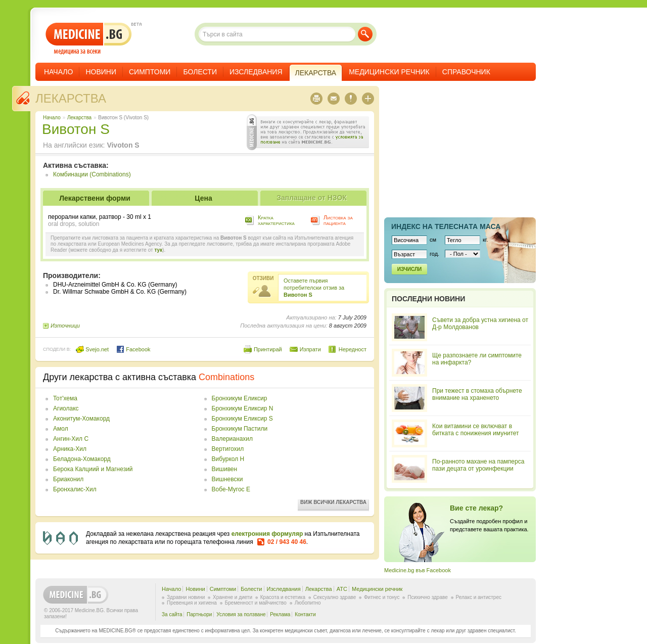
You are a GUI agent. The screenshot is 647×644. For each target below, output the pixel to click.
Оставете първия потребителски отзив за (314, 288)
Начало (58, 72)
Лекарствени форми (95, 198)
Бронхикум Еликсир (240, 398)
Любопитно (308, 603)
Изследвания (256, 72)
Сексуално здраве (335, 597)
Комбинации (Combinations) (92, 174)
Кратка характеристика (276, 220)
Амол (61, 429)
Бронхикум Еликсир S (242, 419)
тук (158, 250)
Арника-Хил (70, 449)
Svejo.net (92, 349)
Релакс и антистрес (479, 597)
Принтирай (268, 349)
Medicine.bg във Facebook (418, 570)
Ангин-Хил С (71, 439)
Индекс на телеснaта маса (446, 226)
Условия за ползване (241, 614)
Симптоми (150, 72)
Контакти (305, 614)
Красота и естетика (283, 597)
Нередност (353, 349)
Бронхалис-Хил (75, 489)
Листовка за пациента (338, 220)
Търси (365, 34)
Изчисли (409, 269)
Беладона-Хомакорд (82, 459)
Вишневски (227, 479)
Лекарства (71, 98)
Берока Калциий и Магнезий (93, 469)
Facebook (133, 349)
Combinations (226, 377)
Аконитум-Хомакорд (81, 419)
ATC (342, 589)
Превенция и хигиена (192, 603)
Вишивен (225, 469)
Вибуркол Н (228, 459)
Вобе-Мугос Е (231, 489)
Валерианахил (232, 439)
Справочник (466, 72)
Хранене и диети (233, 597)
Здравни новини (186, 597)
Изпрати (310, 349)
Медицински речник (389, 72)
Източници (65, 326)
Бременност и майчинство (256, 603)
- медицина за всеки (89, 39)
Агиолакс (66, 408)
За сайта (172, 614)
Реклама (280, 614)
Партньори (199, 614)
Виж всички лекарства (333, 502)
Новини (101, 72)
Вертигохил (228, 449)
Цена (203, 198)
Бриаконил (68, 479)
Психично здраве (428, 597)
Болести (200, 72)
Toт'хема (65, 398)
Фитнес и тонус (382, 597)
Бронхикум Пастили (240, 429)
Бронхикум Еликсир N (243, 408)
